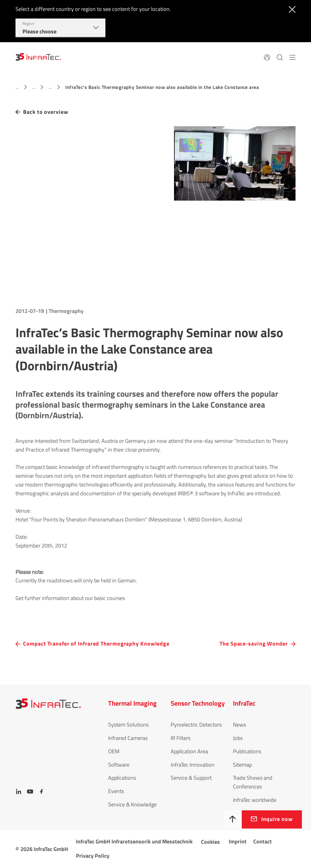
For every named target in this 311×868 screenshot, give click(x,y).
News (239, 725)
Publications (247, 751)
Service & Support (191, 778)
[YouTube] (30, 792)
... (17, 87)
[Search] (280, 56)
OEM (114, 751)
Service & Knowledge (132, 804)
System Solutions (128, 725)
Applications (122, 778)
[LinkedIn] (19, 792)
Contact (263, 841)
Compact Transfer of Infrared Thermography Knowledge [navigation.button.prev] (96, 644)
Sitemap (242, 765)
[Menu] (292, 56)
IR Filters (181, 738)
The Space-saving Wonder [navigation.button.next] (254, 644)
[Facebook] (42, 792)
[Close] (291, 9)
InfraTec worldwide (255, 800)
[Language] (267, 56)
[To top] (233, 819)
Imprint (238, 841)
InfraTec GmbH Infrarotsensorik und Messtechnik (134, 841)
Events (116, 791)
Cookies (210, 842)
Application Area (189, 751)
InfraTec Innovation (193, 765)
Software (119, 765)
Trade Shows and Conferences (253, 782)
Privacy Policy (93, 856)
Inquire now (277, 819)
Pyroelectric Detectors (196, 725)
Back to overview (46, 112)
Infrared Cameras (128, 738)
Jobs (238, 738)
